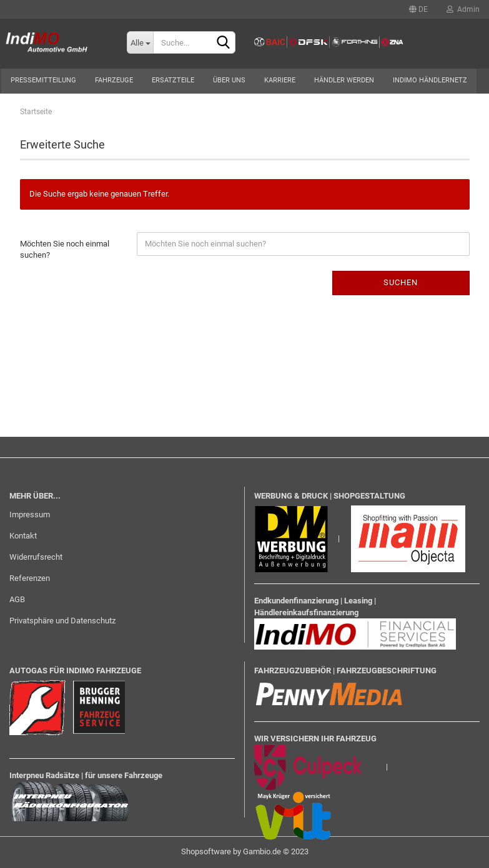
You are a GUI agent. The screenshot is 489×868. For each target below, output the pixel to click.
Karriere (280, 80)
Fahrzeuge (114, 80)
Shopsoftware (206, 851)
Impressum (30, 514)
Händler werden (344, 80)
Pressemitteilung (43, 80)
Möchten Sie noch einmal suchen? (65, 250)
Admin (463, 9)
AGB (17, 599)
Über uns (229, 80)
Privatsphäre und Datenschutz (62, 621)
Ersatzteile (173, 80)
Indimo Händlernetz (430, 80)
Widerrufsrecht (36, 557)
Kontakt (23, 536)
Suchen (401, 282)
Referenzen (30, 578)
